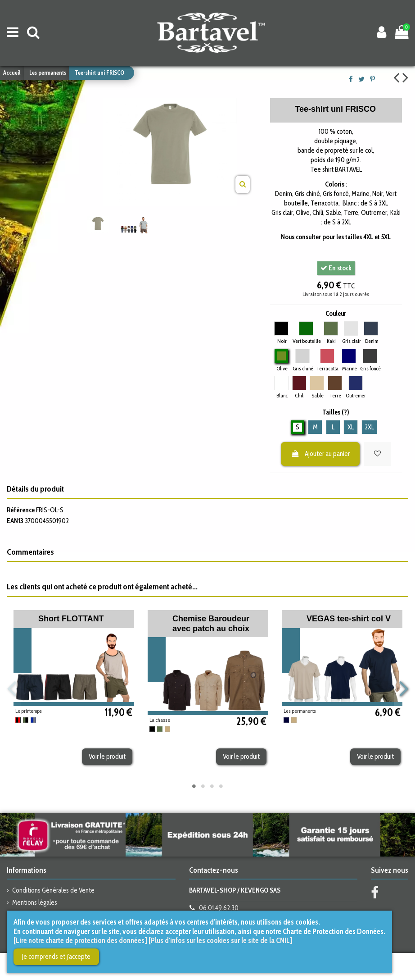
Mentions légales (35, 903)
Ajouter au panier (320, 454)
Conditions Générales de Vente (53, 890)
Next (403, 689)
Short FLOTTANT (71, 619)
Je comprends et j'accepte (56, 957)
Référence (21, 510)
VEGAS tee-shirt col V (349, 619)
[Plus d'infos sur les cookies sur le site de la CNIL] (221, 940)
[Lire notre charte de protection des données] (80, 940)
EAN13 (15, 521)
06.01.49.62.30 (219, 908)
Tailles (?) (336, 412)
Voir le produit (107, 757)
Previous (12, 689)
